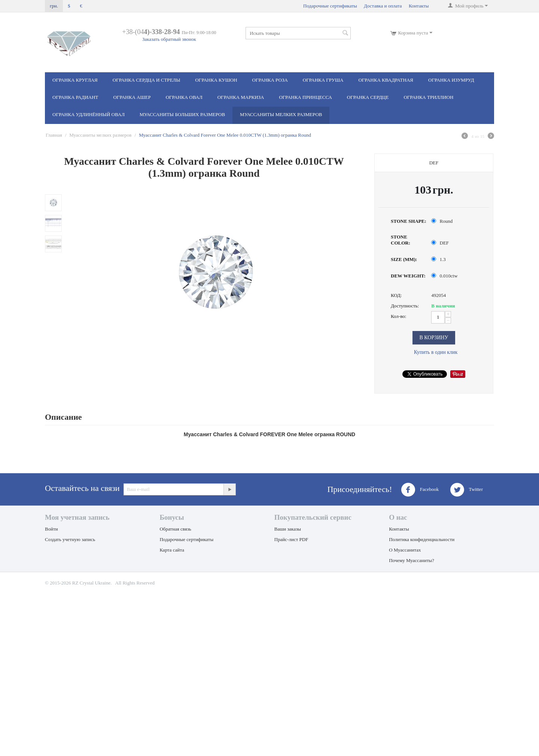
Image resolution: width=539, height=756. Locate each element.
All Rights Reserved (135, 583)
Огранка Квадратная (386, 80)
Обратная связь (175, 529)
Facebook (420, 490)
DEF (441, 243)
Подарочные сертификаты (330, 6)
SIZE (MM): (404, 259)
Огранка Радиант (75, 97)
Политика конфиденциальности (422, 539)
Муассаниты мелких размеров (281, 114)
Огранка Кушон (216, 80)
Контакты (419, 6)
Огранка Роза (270, 80)
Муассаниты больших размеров (182, 114)
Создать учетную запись (70, 539)
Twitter (466, 490)
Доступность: (405, 306)
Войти (51, 529)
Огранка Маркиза (241, 97)
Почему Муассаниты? (412, 560)
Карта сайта (172, 550)
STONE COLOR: (401, 240)
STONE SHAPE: (409, 221)
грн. (54, 6)
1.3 (439, 259)
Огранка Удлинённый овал (89, 114)
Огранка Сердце (368, 97)
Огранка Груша (323, 80)
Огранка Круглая (75, 80)
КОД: (396, 295)
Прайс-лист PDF (291, 539)
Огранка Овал (184, 97)
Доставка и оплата (383, 6)
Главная (54, 135)
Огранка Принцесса (305, 97)
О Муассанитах (405, 550)
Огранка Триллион (428, 97)
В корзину (434, 338)
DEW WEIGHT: (408, 276)
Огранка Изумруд (451, 80)
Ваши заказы (288, 529)
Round (442, 221)
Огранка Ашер (132, 97)
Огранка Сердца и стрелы (147, 80)
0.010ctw (445, 276)
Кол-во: (398, 316)
